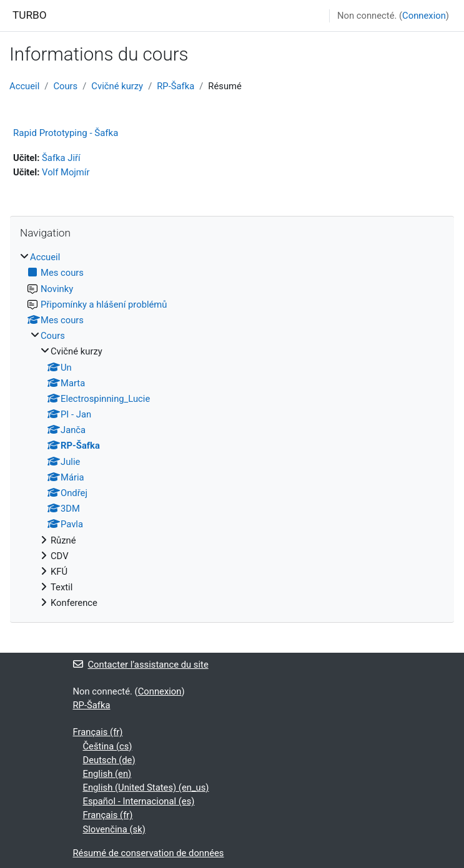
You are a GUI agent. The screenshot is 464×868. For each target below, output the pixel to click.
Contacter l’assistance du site (141, 665)
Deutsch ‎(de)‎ (109, 760)
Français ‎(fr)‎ (98, 732)
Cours (65, 86)
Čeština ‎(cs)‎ (108, 746)
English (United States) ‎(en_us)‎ (146, 788)
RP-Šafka (175, 86)
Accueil (24, 86)
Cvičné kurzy (117, 86)
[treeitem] (232, 430)
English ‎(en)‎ (107, 774)
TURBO (30, 15)
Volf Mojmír (66, 172)
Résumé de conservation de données (149, 853)
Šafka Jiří (61, 158)
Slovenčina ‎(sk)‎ (114, 829)
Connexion (424, 16)
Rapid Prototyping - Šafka (66, 133)
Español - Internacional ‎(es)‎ (139, 801)
